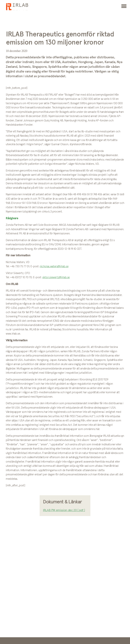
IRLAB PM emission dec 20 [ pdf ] (64, 510)
